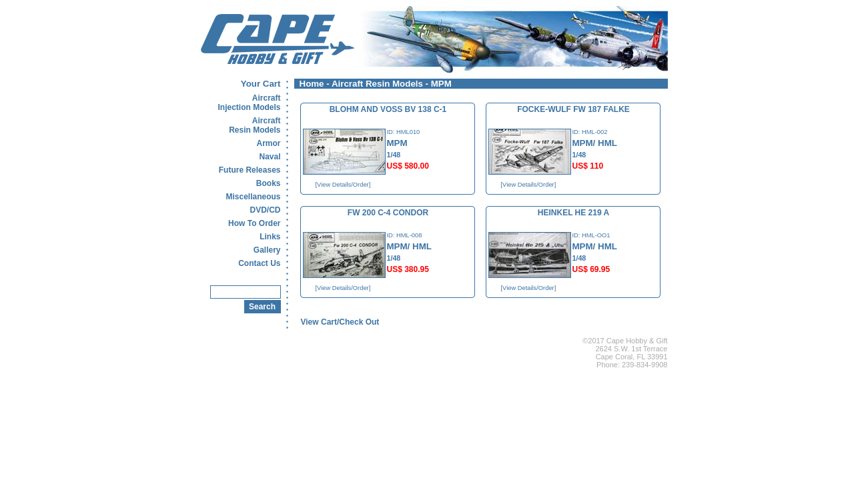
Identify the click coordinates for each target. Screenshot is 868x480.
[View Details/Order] (343, 185)
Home (312, 84)
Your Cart (261, 84)
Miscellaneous (253, 197)
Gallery (267, 250)
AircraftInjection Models (249, 103)
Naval (270, 157)
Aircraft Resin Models (377, 84)
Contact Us (259, 263)
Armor (268, 143)
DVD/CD (265, 210)
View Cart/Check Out (340, 322)
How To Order (254, 223)
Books (269, 183)
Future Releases (250, 170)
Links (270, 237)
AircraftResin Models (255, 125)
